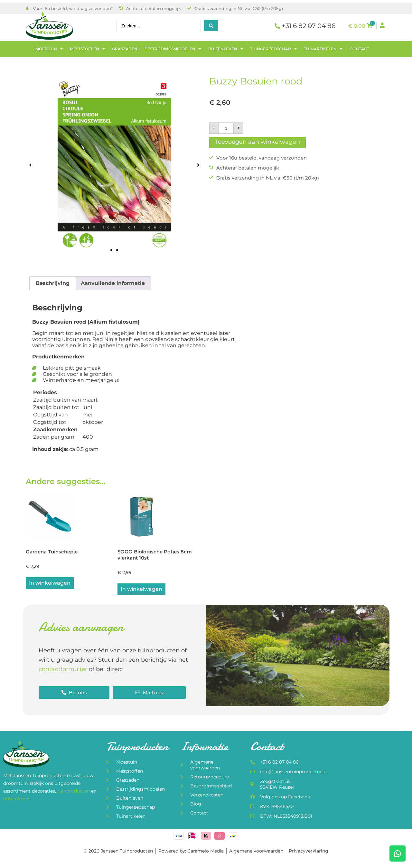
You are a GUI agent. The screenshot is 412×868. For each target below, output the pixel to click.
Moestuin (49, 49)
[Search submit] (211, 26)
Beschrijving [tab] (53, 283)
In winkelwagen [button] (50, 584)
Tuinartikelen (323, 49)
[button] (30, 165)
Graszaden (125, 49)
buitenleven (16, 799)
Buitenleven (226, 49)
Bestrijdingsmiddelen (173, 49)
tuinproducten (74, 792)
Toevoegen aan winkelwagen (257, 142)
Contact (359, 49)
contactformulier (63, 670)
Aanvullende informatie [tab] (113, 283)
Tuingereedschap (273, 49)
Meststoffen (87, 49)
